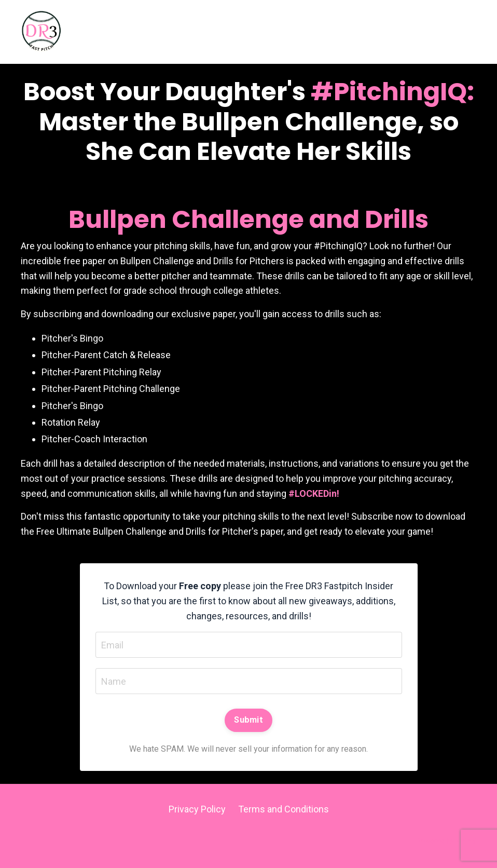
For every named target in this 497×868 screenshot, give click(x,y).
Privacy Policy (197, 809)
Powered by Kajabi (446, 841)
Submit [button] (248, 720)
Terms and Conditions (284, 809)
